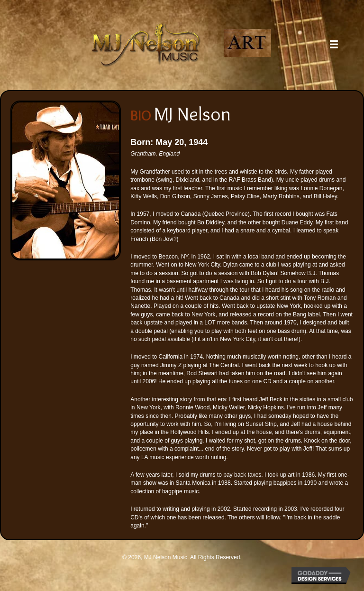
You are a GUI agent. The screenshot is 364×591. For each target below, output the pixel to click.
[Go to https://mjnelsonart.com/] (248, 43)
